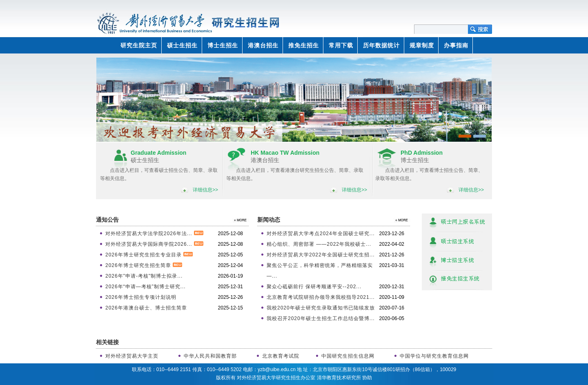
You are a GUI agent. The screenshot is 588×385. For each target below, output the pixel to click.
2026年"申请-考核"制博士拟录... (144, 276)
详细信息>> (205, 190)
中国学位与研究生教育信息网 (434, 356)
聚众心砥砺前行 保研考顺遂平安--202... (314, 287)
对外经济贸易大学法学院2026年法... (154, 234)
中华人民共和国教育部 (210, 356)
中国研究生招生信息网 (348, 356)
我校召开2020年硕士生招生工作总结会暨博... (321, 318)
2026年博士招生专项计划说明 (141, 297)
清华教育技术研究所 (339, 378)
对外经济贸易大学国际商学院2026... (154, 244)
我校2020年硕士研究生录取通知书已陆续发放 (321, 308)
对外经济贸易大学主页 (132, 356)
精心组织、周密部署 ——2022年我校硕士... (319, 244)
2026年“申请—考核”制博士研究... (146, 287)
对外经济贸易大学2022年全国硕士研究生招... (321, 255)
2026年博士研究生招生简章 (144, 265)
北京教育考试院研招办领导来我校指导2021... (321, 297)
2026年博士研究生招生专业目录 (149, 255)
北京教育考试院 (281, 356)
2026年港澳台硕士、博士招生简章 (146, 308)
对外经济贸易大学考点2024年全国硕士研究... (321, 234)
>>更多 (239, 220)
